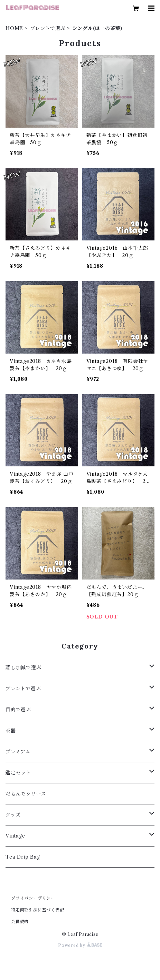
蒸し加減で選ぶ (23, 667)
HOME (14, 28)
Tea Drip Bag (23, 857)
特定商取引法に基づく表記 (38, 910)
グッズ (13, 815)
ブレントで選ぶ (48, 28)
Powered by (80, 945)
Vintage (15, 836)
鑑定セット (18, 773)
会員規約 (20, 922)
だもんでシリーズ (26, 794)
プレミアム (18, 752)
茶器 (11, 731)
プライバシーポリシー (33, 898)
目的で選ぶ (18, 710)
